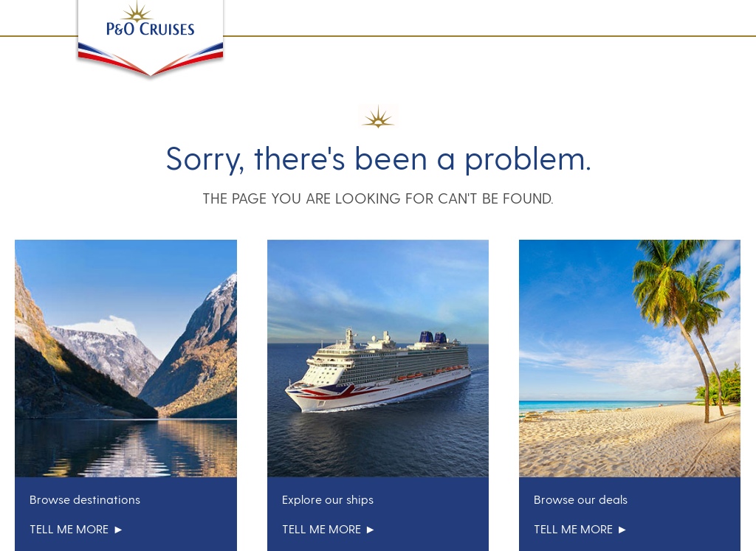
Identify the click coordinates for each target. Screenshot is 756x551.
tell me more (77, 529)
